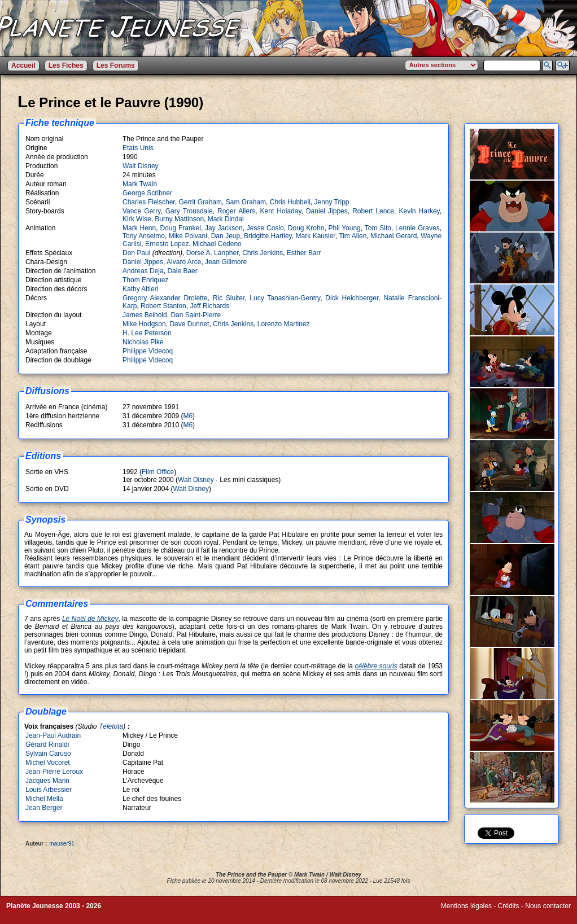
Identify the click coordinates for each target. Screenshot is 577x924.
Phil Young (345, 228)
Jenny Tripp (331, 202)
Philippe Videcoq (148, 351)
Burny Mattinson (179, 219)
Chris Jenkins (263, 253)
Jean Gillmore (226, 262)
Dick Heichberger (352, 298)
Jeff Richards (209, 306)
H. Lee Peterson (147, 333)
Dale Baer (182, 271)
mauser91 (62, 844)
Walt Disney (141, 166)
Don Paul (136, 253)
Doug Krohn (306, 228)
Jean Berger (44, 808)
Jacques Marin (47, 781)
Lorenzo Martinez (284, 324)
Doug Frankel (180, 228)
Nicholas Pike (143, 342)
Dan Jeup (226, 236)
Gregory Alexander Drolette (165, 298)
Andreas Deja (143, 271)
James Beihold (145, 315)
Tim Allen (353, 236)
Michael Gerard (394, 236)
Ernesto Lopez (167, 244)
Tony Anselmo (144, 236)
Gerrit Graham (200, 202)
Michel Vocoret (48, 763)
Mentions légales (466, 906)
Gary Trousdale (189, 211)
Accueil (23, 65)
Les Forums (116, 65)
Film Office (158, 472)
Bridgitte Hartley (268, 236)
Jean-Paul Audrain (53, 735)
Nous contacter (548, 906)
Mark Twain (140, 184)
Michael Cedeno (217, 244)
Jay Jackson (224, 228)
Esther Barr (304, 253)
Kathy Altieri (140, 289)
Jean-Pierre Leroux (54, 772)
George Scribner (147, 193)
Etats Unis (138, 148)
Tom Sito (378, 228)
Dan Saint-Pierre (196, 315)
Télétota (111, 726)
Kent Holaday (281, 211)
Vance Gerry (141, 211)
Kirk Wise (137, 219)
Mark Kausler (316, 236)
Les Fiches (66, 65)
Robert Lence (373, 211)
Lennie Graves (418, 228)
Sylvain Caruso (48, 754)
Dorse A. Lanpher (213, 253)
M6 (188, 416)
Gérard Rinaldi (47, 745)
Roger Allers (236, 211)
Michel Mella (44, 799)
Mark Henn (139, 228)
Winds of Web (462, 914)
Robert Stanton (163, 306)
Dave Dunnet (189, 324)
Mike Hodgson (144, 324)
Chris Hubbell (290, 202)
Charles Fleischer (149, 202)
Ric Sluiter (229, 298)
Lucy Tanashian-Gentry (285, 298)
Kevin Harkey (419, 211)
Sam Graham (246, 202)
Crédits (509, 906)
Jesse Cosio (265, 228)
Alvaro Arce (184, 262)
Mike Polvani (188, 236)
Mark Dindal (226, 219)
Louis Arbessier (49, 790)
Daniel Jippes (327, 211)
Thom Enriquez (145, 280)
